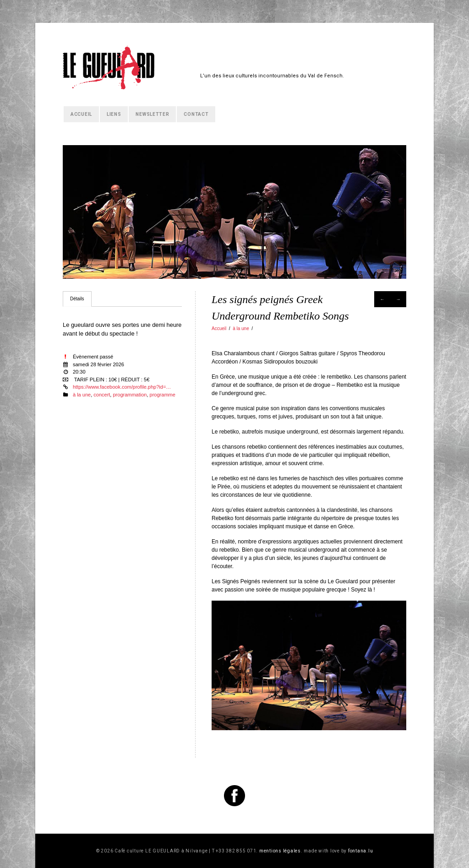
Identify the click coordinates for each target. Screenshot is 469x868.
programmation (130, 395)
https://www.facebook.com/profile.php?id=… (122, 387)
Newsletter (152, 114)
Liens (114, 114)
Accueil (81, 114)
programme (163, 395)
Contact (196, 114)
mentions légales (280, 851)
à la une (241, 328)
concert (102, 395)
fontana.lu (361, 851)
